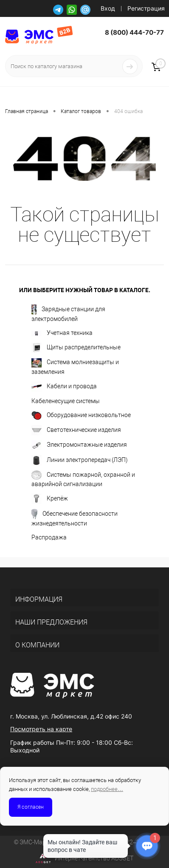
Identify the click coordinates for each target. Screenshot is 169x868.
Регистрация (146, 8)
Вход (108, 8)
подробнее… (107, 789)
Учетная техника (62, 333)
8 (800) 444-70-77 (134, 32)
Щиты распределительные (76, 348)
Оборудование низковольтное (81, 416)
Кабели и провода (64, 387)
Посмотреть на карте (41, 729)
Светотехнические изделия (76, 430)
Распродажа (49, 537)
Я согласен (31, 807)
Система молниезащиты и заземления (75, 367)
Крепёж (50, 499)
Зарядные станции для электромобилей (68, 313)
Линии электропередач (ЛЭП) (80, 460)
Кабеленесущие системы (66, 401)
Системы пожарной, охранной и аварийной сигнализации (83, 479)
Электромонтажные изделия (79, 445)
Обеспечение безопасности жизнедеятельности (75, 518)
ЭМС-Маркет (37, 842)
